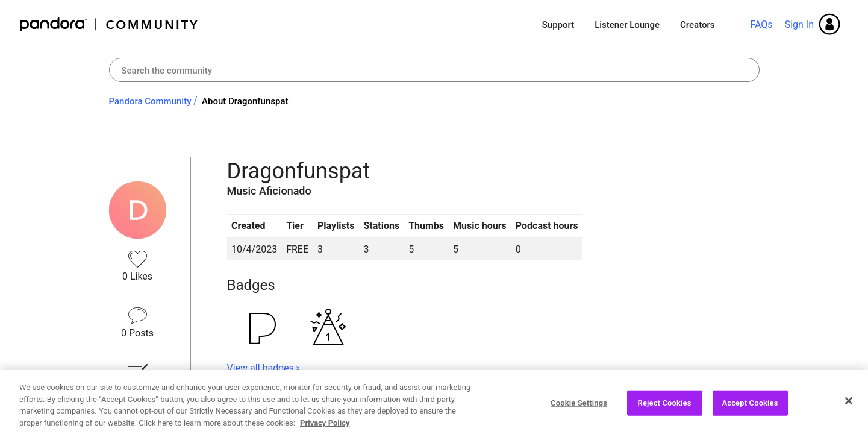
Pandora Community (109, 24)
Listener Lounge (627, 25)
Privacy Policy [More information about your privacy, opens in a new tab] (325, 428)
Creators (697, 25)
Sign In (799, 24)
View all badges (261, 368)
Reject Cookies (665, 408)
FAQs (761, 24)
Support (558, 25)
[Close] (849, 406)
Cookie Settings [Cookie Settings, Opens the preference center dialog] (579, 408)
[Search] (434, 70)
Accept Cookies (750, 408)
